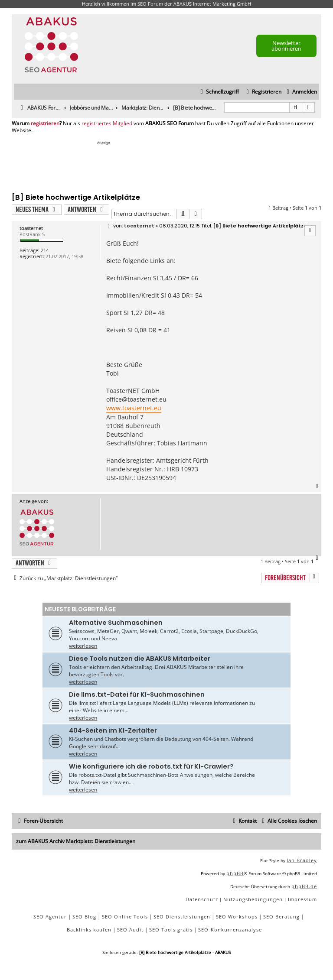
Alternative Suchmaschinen (116, 623)
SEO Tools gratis (171, 930)
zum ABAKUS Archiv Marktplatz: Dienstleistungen (76, 841)
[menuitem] (301, 92)
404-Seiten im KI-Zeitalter (113, 730)
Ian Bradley (302, 860)
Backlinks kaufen (89, 930)
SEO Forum (150, 4)
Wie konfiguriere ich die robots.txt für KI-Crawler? (151, 766)
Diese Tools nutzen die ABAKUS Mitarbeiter (140, 659)
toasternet (31, 228)
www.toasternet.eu (134, 408)
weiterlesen (83, 646)
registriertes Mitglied (107, 123)
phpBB (235, 873)
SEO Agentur (50, 917)
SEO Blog (84, 917)
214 (45, 250)
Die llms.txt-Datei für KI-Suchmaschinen (137, 694)
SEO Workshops (237, 917)
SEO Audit (130, 930)
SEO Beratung (281, 917)
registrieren (45, 123)
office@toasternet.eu (136, 399)
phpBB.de (304, 886)
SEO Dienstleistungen (182, 917)
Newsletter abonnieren (286, 46)
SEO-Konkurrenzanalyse (230, 930)
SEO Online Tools (125, 917)
